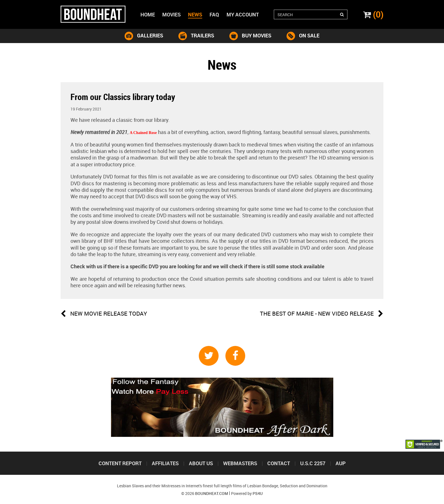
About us (201, 463)
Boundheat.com (212, 493)
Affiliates (165, 463)
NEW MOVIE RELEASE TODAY (104, 314)
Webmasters (240, 463)
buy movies (250, 36)
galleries (144, 36)
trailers (196, 36)
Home (148, 14)
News (195, 14)
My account (243, 14)
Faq (214, 14)
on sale (303, 36)
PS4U (258, 493)
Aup (341, 463)
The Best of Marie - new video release (322, 314)
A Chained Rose (143, 133)
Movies (171, 14)
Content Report (120, 463)
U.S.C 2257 (313, 463)
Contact (279, 463)
